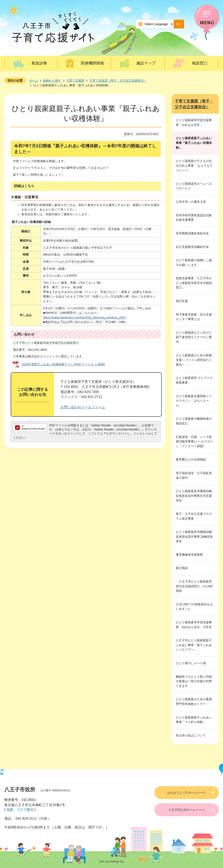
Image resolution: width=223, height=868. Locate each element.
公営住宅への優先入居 (191, 202)
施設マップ (146, 63)
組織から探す (52, 81)
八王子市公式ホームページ (187, 810)
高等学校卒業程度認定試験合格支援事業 (194, 218)
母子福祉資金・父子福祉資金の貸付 (194, 475)
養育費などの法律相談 (191, 459)
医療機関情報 (92, 63)
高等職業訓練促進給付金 (192, 233)
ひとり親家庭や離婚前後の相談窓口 (194, 421)
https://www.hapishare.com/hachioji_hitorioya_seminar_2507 (84, 317)
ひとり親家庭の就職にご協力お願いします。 (194, 262)
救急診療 (39, 63)
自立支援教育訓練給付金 (192, 247)
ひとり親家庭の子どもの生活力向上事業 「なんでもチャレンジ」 (194, 166)
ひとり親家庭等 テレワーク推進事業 (194, 380)
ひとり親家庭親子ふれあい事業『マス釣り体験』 (194, 720)
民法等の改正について (191, 735)
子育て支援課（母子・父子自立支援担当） (118, 81)
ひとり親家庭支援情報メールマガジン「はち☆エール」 (194, 401)
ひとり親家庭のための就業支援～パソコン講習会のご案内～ (194, 360)
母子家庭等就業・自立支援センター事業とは (194, 317)
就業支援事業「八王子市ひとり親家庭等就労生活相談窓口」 (194, 283)
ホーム (33, 81)
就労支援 (182, 301)
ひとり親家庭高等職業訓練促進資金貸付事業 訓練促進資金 (194, 536)
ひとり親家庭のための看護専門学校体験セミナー (194, 702)
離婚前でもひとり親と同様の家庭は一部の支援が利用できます (194, 681)
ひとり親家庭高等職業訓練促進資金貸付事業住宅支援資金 (194, 496)
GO (179, 24)
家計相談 (182, 568)
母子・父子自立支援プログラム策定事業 (194, 516)
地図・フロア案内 (20, 810)
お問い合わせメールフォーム (83, 407)
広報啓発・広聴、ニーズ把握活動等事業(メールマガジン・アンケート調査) (194, 442)
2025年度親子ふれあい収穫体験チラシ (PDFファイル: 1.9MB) (63, 364)
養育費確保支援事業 (189, 555)
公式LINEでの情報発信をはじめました (194, 607)
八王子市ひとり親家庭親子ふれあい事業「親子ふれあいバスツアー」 (194, 645)
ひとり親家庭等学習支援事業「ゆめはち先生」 (194, 122)
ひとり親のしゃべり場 (191, 663)
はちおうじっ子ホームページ (187, 793)
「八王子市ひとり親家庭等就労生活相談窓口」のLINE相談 (194, 586)
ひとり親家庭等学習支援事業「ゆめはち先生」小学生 (194, 625)
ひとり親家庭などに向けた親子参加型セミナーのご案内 (194, 337)
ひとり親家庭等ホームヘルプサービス (194, 186)
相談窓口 (200, 63)
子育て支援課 (75, 81)
